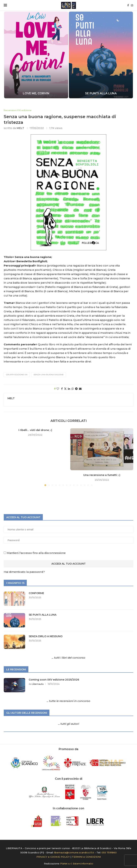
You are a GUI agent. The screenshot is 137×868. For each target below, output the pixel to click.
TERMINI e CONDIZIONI (86, 857)
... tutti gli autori (69, 724)
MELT (20, 128)
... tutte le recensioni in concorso (68, 701)
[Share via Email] (80, 389)
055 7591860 (109, 852)
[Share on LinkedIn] (69, 389)
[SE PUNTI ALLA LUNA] (101, 55)
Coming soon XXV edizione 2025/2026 (54, 680)
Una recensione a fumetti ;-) (102, 475)
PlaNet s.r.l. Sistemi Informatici (77, 864)
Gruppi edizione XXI (17, 375)
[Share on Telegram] (76, 389)
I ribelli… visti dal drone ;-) (35, 430)
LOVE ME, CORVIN (36, 93)
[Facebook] (128, 5)
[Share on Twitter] (65, 389)
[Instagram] (132, 5)
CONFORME (36, 593)
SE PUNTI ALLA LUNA (101, 93)
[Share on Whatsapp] (73, 389)
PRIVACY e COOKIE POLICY (53, 857)
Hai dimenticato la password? (24, 572)
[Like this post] (58, 389)
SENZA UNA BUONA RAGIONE (49, 375)
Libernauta (38, 684)
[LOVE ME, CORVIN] (36, 55)
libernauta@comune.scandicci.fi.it (74, 852)
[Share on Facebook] (62, 389)
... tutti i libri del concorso (68, 658)
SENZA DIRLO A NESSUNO (46, 636)
